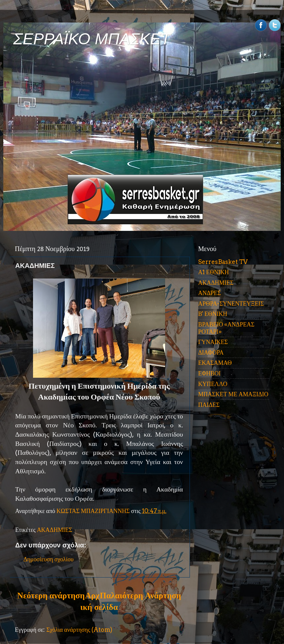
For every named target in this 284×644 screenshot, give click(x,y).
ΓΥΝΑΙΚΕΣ (213, 342)
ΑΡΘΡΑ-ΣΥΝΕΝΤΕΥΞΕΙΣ (231, 303)
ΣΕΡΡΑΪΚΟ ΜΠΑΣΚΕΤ (92, 39)
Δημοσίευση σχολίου (49, 559)
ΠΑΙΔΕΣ (209, 405)
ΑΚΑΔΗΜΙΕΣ (55, 530)
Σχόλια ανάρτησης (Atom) (79, 630)
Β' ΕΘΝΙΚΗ (213, 314)
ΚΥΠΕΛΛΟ (213, 384)
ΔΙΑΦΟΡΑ (211, 352)
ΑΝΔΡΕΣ (210, 293)
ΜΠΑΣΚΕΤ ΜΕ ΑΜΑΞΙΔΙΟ (233, 394)
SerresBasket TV (223, 262)
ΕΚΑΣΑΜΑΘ (215, 363)
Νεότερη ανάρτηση (51, 595)
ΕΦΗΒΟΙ (209, 373)
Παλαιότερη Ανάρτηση (140, 595)
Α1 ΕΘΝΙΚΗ (213, 272)
